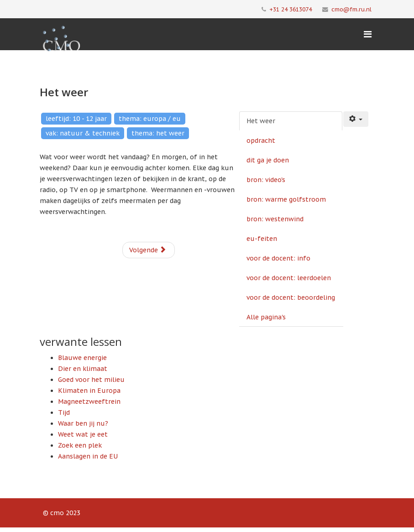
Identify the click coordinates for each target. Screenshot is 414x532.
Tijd (64, 412)
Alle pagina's (266, 317)
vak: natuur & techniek (83, 133)
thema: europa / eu (150, 119)
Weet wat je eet (83, 434)
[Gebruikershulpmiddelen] (356, 119)
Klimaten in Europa (89, 391)
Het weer (261, 121)
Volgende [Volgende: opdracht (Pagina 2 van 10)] (148, 250)
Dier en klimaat (83, 369)
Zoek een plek (80, 445)
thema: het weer (158, 133)
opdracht (261, 141)
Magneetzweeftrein (89, 402)
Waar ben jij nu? (83, 423)
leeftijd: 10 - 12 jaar (76, 119)
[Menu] (368, 34)
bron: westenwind (275, 219)
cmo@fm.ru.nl (351, 9)
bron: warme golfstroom (286, 199)
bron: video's (266, 180)
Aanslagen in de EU (88, 456)
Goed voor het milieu (91, 380)
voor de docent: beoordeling (291, 297)
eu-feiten (262, 239)
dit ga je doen (268, 160)
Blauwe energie (82, 358)
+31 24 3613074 (291, 9)
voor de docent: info (278, 258)
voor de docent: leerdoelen (289, 278)
